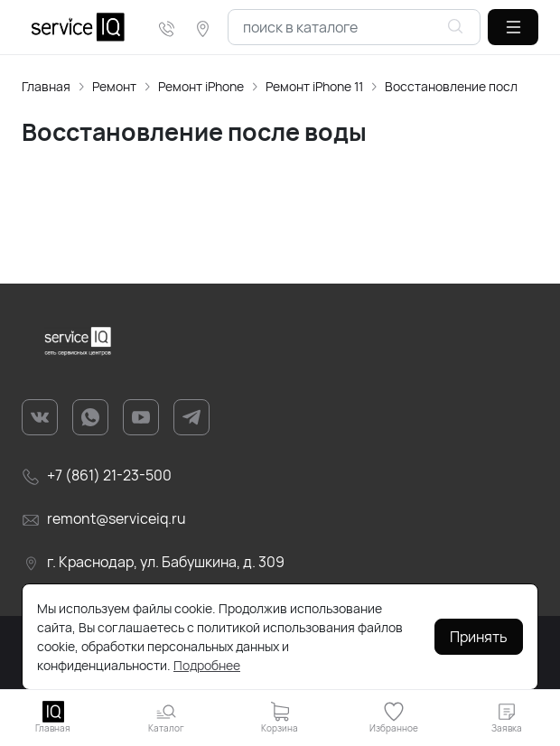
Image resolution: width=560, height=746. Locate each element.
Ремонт (114, 86)
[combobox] (354, 27)
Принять (479, 637)
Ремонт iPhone (201, 86)
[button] (513, 27)
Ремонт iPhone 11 (314, 86)
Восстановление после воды (471, 86)
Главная (46, 86)
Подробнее (207, 665)
